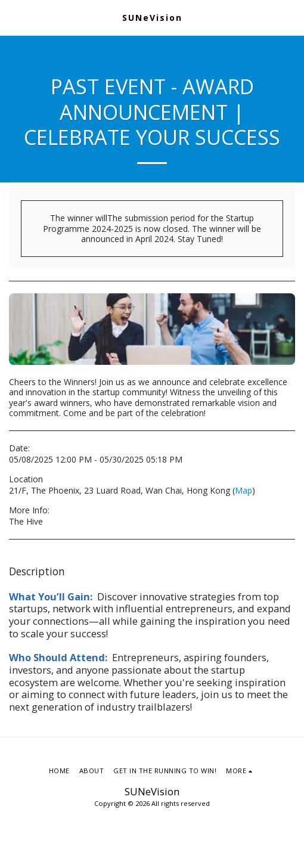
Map (243, 490)
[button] (13, 17)
